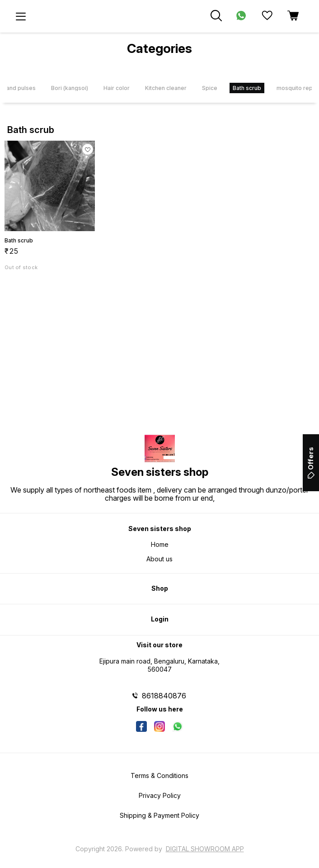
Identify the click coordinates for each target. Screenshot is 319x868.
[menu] (21, 16)
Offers (311, 463)
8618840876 (164, 696)
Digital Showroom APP (205, 849)
